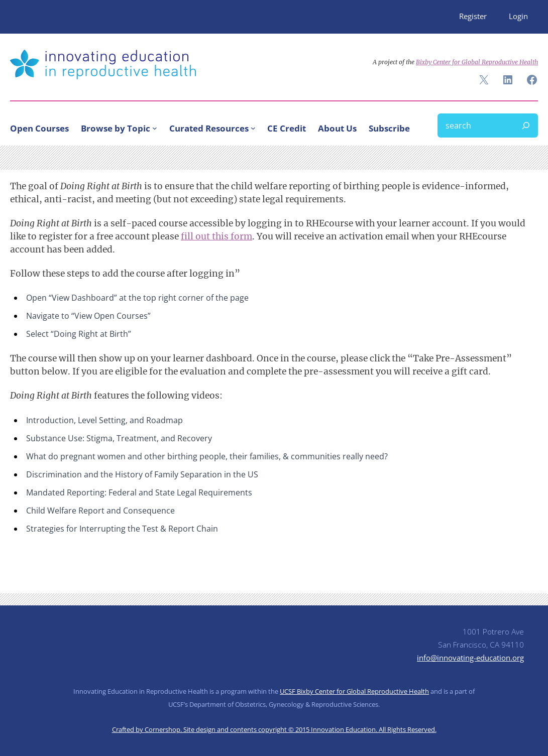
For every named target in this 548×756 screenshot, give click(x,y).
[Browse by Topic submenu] (155, 128)
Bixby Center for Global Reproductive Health (477, 62)
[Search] (526, 125)
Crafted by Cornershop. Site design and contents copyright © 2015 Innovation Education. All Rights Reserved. (274, 729)
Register (473, 16)
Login (518, 16)
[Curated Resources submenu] (253, 128)
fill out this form (216, 236)
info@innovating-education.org (470, 658)
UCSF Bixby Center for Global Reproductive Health (354, 691)
